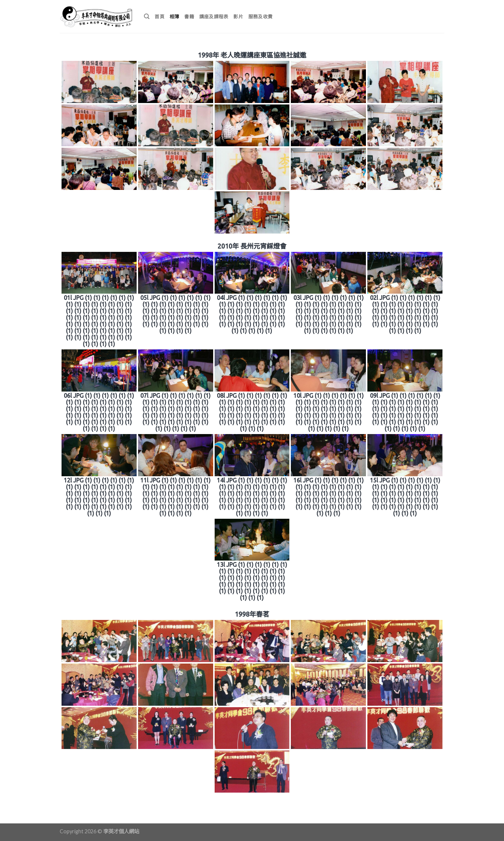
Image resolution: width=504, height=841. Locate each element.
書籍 (189, 16)
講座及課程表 (214, 16)
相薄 (175, 16)
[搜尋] (147, 16)
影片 (238, 16)
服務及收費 (260, 16)
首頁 (160, 16)
